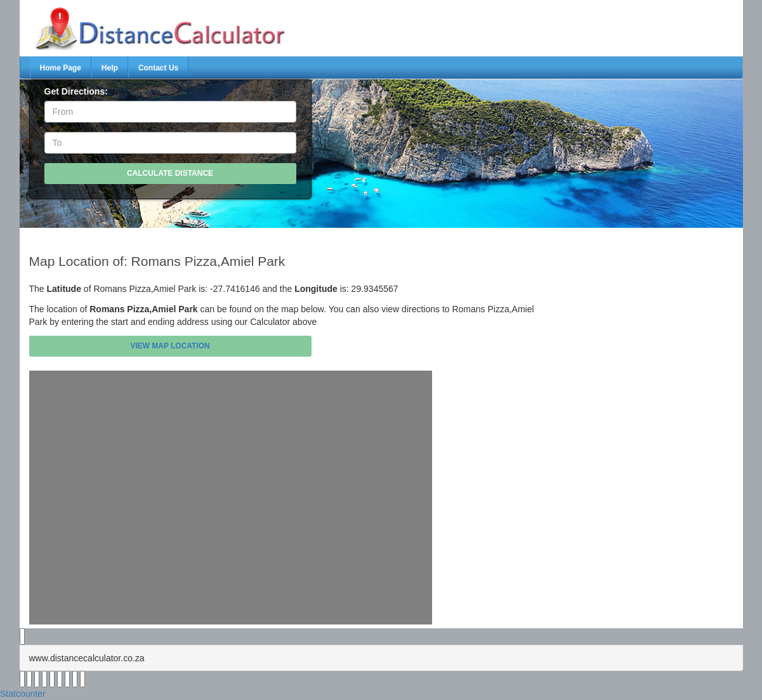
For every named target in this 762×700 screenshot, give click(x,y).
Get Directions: (76, 91)
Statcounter (23, 694)
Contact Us (158, 68)
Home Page (61, 68)
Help (110, 68)
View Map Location (170, 346)
